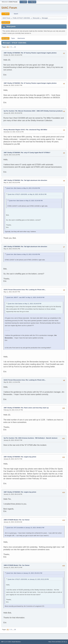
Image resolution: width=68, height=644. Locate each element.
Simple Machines (16, 642)
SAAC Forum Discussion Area (14, 290)
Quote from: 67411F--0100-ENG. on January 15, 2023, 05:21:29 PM (28, 579)
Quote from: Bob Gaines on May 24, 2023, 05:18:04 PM (23, 188)
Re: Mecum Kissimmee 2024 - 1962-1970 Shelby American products (39, 111)
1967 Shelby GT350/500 (12, 53)
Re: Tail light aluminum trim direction (34, 180)
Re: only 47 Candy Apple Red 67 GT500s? (36, 153)
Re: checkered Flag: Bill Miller (37, 130)
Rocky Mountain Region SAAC (14, 130)
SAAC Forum (9, 8)
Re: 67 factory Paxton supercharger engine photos (39, 53)
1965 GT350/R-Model (11, 520)
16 (15, 47)
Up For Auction (9, 111)
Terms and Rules (56, 642)
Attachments (21, 38)
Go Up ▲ (64, 642)
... (13, 47)
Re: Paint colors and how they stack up (35, 408)
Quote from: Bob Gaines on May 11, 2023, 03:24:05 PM (24, 304)
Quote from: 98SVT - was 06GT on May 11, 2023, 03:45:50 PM (25, 297)
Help (50, 642)
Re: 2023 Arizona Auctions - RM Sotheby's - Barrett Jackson (36, 438)
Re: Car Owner (24, 520)
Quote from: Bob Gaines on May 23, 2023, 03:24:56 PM (26, 201)
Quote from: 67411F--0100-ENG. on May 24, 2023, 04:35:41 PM (27, 194)
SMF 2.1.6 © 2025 (6, 642)
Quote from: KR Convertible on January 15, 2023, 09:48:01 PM (25, 528)
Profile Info (6, 22)
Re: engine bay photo (29, 457)
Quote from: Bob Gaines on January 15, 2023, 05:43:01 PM (24, 573)
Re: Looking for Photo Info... (36, 290)
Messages (5, 38)
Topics (13, 38)
